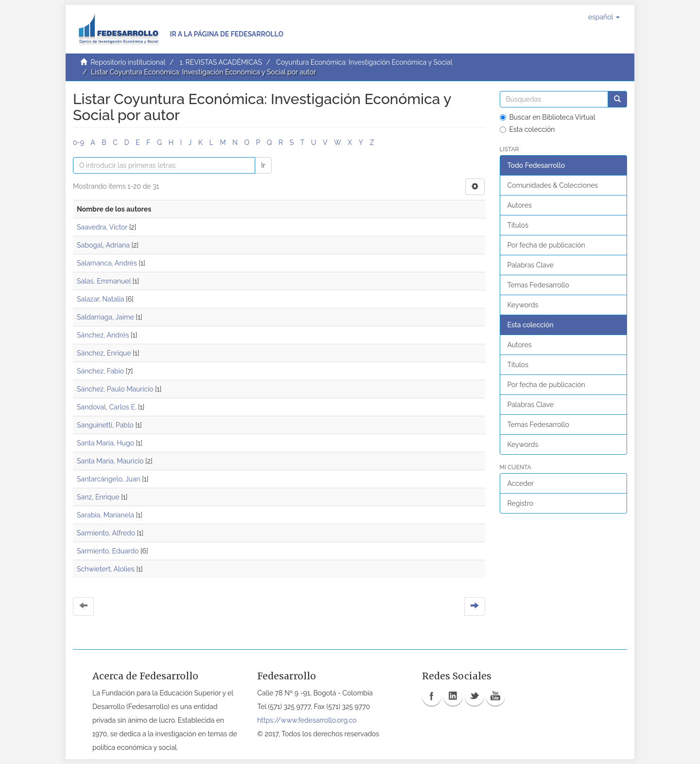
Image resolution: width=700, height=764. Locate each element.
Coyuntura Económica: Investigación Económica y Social (364, 62)
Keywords (523, 305)
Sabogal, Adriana (103, 245)
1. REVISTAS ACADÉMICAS (220, 62)
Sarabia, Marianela (105, 515)
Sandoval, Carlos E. (106, 407)
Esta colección (527, 129)
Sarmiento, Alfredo (106, 533)
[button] (604, 17)
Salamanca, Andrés (107, 263)
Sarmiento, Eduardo (108, 551)
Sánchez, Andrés (103, 335)
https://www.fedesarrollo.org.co (307, 720)
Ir (263, 165)
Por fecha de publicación (546, 245)
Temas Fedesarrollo (538, 285)
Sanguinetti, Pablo (105, 425)
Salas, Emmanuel (104, 281)
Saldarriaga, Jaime (105, 317)
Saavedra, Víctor (102, 227)
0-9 (79, 142)
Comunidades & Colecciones (553, 185)
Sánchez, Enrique (104, 353)
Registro (520, 503)
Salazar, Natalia (100, 299)
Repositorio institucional (128, 62)
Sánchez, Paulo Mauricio (115, 389)
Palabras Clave (531, 265)
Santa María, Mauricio (110, 461)
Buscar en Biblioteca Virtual (548, 117)
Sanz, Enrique (98, 497)
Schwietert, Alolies (106, 569)
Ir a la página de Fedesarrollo (227, 34)
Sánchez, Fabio (100, 371)
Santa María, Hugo (105, 443)
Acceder (521, 483)
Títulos (518, 225)
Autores (520, 205)
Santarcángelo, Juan (109, 479)
